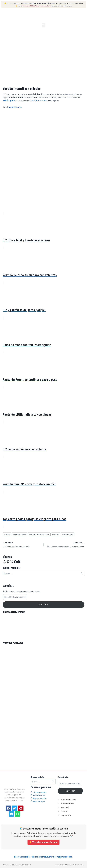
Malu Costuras (15, 107)
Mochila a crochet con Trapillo (22, 545)
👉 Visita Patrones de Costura (43, 842)
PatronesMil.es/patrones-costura (37, 6)
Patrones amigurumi (42, 857)
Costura (7, 534)
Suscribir (44, 604)
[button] (44, 25)
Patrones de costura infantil (39, 534)
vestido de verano (39, 100)
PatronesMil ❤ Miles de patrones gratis (70, 865)
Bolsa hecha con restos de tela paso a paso (65, 545)
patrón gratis (9, 100)
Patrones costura (20, 534)
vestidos (56, 534)
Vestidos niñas (68, 534)
